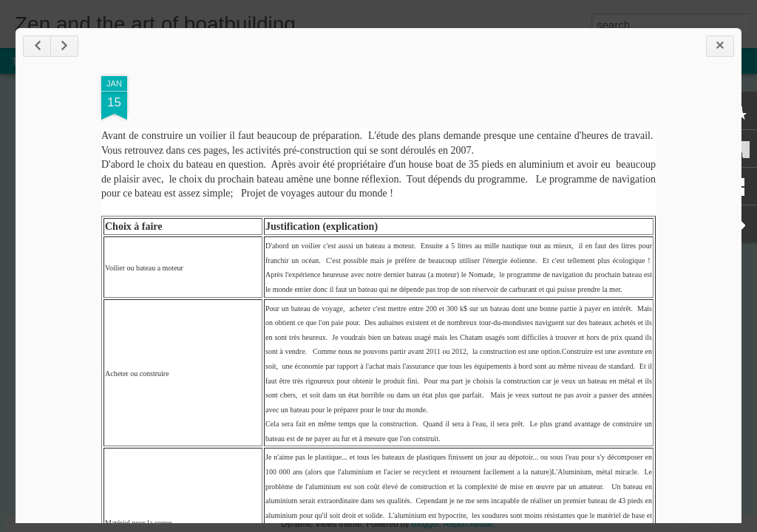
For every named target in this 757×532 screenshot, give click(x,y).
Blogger (425, 524)
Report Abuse (468, 524)
